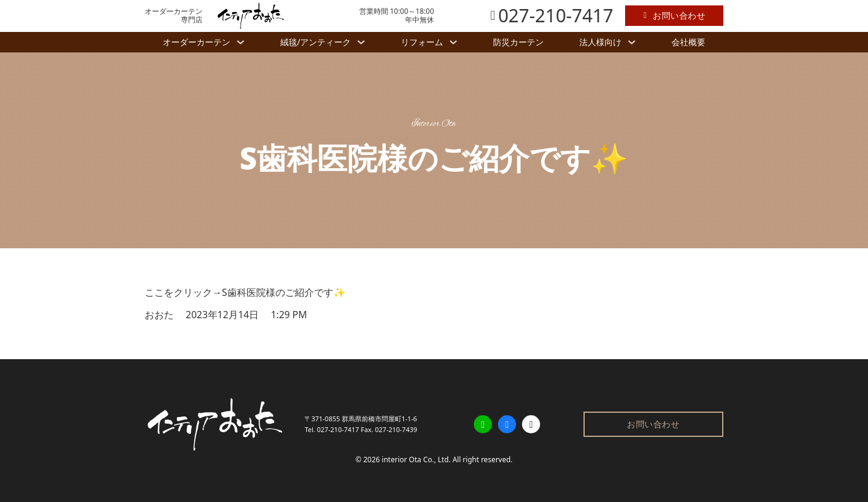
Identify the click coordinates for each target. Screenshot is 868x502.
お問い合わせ (674, 15)
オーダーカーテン (197, 42)
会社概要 (688, 42)
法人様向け (600, 42)
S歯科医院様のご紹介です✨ (284, 292)
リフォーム (422, 42)
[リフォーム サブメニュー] (453, 42)
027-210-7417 (338, 429)
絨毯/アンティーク (316, 42)
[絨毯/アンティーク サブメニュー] (361, 42)
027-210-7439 (396, 429)
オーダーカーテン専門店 (174, 16)
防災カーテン (518, 42)
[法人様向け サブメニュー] (632, 42)
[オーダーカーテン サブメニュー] (241, 42)
